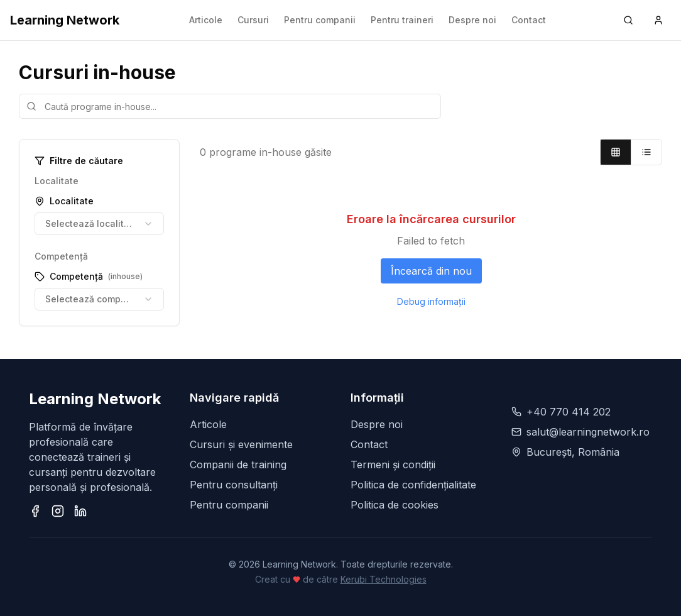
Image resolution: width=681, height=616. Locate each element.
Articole (206, 20)
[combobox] (99, 224)
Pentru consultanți (234, 485)
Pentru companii (320, 20)
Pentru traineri (402, 20)
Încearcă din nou (431, 271)
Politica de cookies (395, 505)
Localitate (64, 201)
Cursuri (253, 20)
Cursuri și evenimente (241, 444)
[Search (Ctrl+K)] (628, 20)
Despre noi (472, 20)
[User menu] (658, 20)
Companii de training (238, 465)
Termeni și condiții (393, 465)
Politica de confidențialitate (413, 485)
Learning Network (65, 20)
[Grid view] (616, 152)
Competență (89, 276)
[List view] (646, 152)
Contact (529, 20)
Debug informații (431, 301)
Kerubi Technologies (384, 579)
